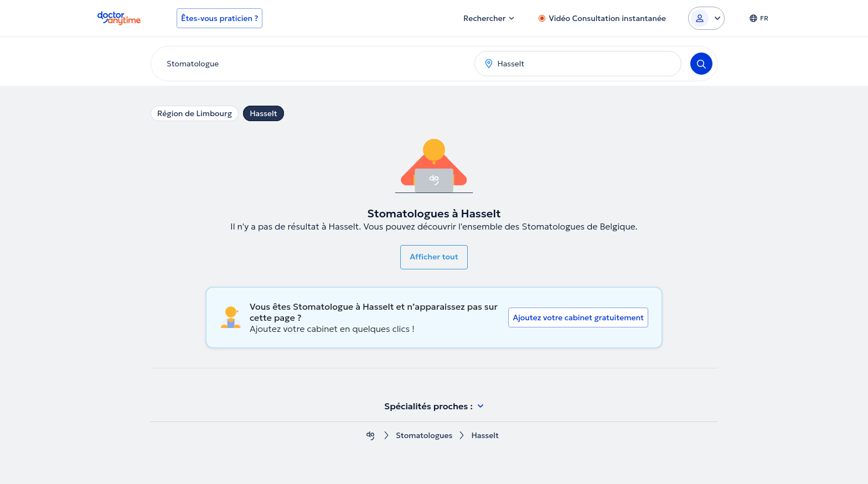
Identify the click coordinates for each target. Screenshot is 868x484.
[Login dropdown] (706, 18)
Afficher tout (434, 257)
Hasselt (263, 113)
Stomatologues (424, 436)
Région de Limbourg (195, 113)
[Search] (701, 64)
